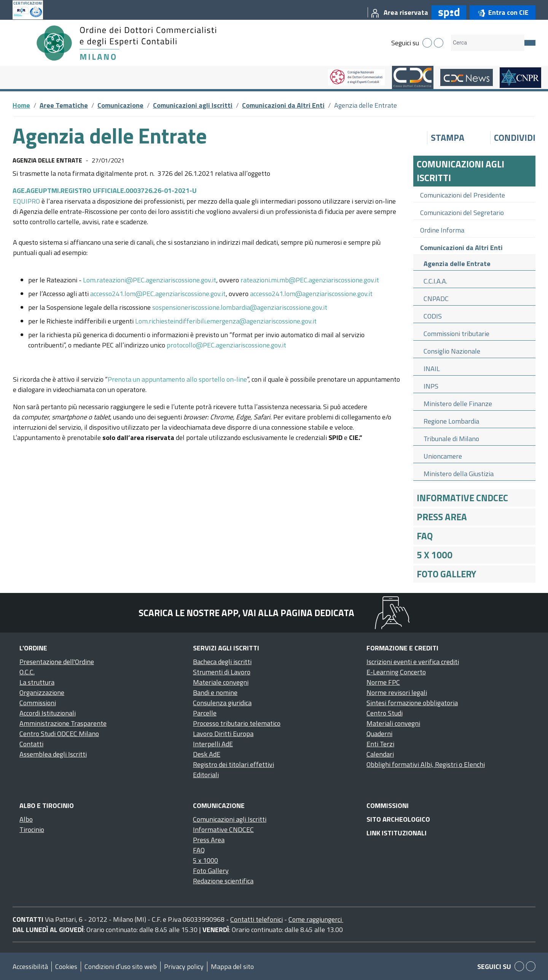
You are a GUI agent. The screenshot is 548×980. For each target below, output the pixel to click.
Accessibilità (30, 966)
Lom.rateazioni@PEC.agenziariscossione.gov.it (150, 280)
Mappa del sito (232, 966)
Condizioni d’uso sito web (121, 966)
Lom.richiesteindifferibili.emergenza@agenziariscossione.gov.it (226, 321)
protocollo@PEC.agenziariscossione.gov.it (226, 345)
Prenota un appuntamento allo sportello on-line (177, 379)
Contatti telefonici (256, 919)
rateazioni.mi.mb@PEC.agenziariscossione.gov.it (310, 280)
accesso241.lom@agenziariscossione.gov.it (311, 294)
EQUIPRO (27, 201)
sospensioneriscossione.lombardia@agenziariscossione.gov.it (240, 307)
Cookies (66, 966)
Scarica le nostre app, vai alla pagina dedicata (246, 613)
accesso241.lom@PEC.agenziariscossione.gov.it (158, 294)
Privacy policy (184, 966)
